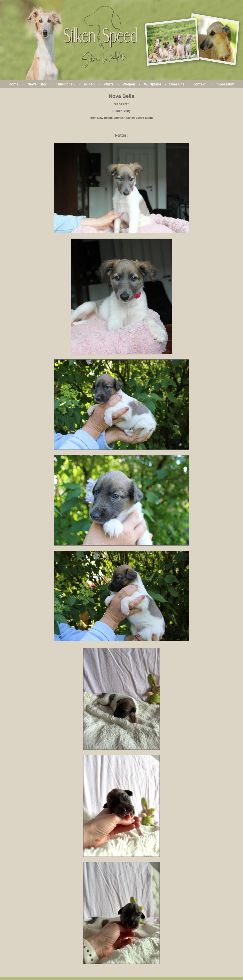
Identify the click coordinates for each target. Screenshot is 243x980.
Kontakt (199, 84)
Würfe (109, 84)
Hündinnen (66, 84)
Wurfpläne (153, 84)
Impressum (225, 84)
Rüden (89, 84)
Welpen (129, 84)
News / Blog (37, 84)
